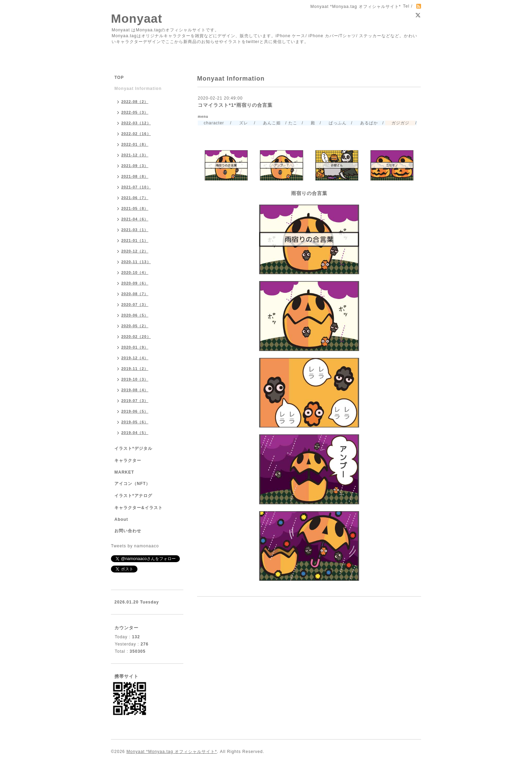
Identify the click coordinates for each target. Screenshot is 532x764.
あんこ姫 (269, 123)
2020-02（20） (136, 337)
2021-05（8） (135, 208)
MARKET (124, 472)
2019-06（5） (135, 411)
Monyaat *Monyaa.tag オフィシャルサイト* (172, 752)
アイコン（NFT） (132, 484)
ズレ (240, 123)
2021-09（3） (135, 166)
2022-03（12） (136, 123)
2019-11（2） (135, 369)
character (211, 123)
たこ (293, 123)
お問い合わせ (128, 531)
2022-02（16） (136, 134)
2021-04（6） (135, 219)
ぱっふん (334, 123)
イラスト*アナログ (133, 496)
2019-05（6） (135, 422)
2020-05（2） (135, 326)
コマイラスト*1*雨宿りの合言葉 (235, 105)
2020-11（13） (136, 262)
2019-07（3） (135, 401)
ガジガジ (397, 123)
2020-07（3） (135, 304)
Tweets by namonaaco (135, 546)
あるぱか (366, 123)
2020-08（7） (135, 294)
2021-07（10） (136, 187)
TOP (119, 78)
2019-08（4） (135, 390)
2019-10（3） (135, 379)
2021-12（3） (135, 155)
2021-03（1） (135, 230)
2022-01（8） (135, 144)
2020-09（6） (135, 283)
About (121, 519)
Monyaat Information (138, 89)
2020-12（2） (135, 251)
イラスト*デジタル (133, 448)
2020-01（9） (135, 347)
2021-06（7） (135, 198)
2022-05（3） (135, 112)
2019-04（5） (135, 433)
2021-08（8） (135, 176)
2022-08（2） (135, 102)
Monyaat (137, 18)
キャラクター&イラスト (139, 508)
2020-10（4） (135, 272)
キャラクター (128, 461)
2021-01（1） (135, 240)
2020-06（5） (135, 315)
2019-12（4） (135, 358)
